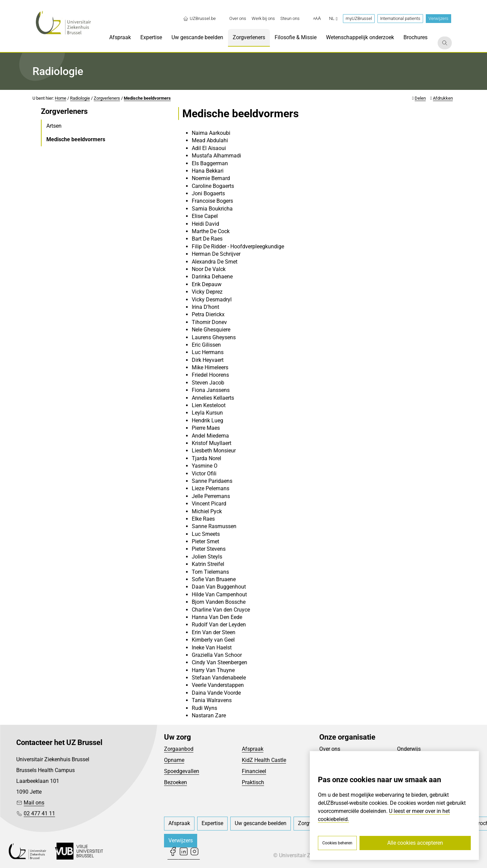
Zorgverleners (107, 98)
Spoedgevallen (182, 771)
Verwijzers (438, 18)
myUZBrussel (359, 18)
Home (61, 98)
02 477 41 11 (39, 813)
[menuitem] (238, 19)
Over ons (330, 749)
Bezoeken (176, 782)
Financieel (254, 771)
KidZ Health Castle (264, 760)
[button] (317, 19)
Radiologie (80, 98)
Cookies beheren (337, 843)
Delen (420, 98)
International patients (400, 18)
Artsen (54, 126)
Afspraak (253, 749)
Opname (174, 760)
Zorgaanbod (179, 749)
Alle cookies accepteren (415, 843)
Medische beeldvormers (147, 98)
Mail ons (34, 803)
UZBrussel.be (199, 19)
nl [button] (333, 18)
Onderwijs (409, 749)
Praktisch (253, 782)
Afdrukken (443, 98)
